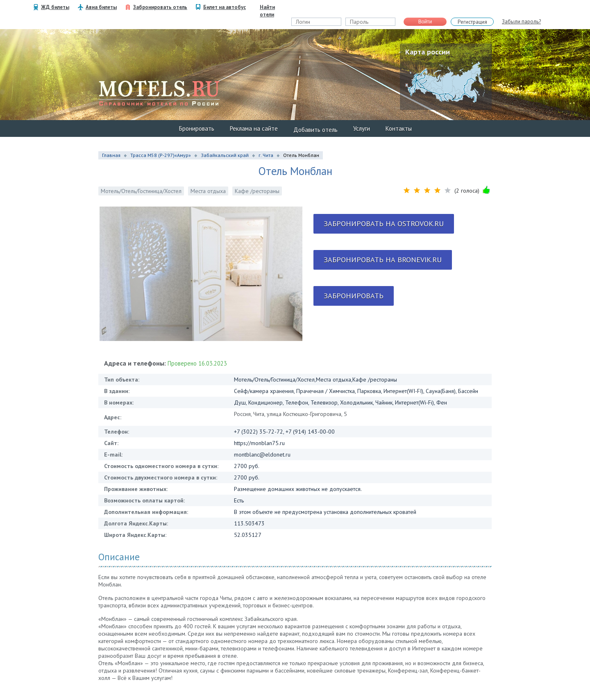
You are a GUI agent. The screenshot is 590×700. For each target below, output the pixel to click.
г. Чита (266, 155)
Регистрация (472, 22)
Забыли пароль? (521, 22)
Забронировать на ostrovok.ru (384, 224)
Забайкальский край (225, 155)
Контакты (399, 128)
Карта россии (428, 52)
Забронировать (354, 296)
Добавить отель (315, 130)
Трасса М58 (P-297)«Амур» (161, 155)
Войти (425, 22)
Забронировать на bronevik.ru (383, 260)
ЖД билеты (55, 7)
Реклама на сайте (254, 128)
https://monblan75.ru (259, 443)
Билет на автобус (225, 7)
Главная (111, 155)
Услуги (362, 128)
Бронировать (197, 128)
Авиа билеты (101, 7)
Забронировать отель (160, 7)
